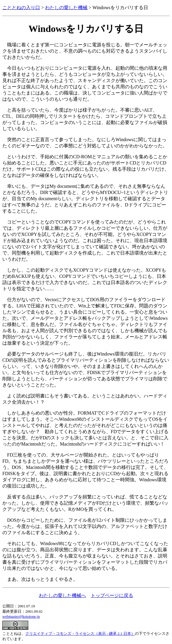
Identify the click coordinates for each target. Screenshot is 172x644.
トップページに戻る (112, 595)
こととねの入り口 (21, 8)
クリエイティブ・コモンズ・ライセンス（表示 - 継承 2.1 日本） (80, 634)
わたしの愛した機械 (66, 8)
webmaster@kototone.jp (21, 616)
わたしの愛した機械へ (62, 595)
